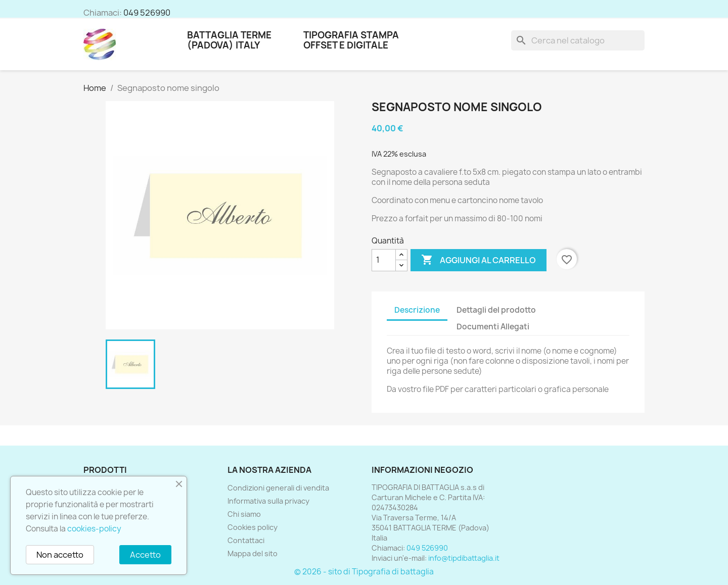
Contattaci (246, 540)
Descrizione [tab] (417, 310)
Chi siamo (244, 514)
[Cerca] (578, 40)
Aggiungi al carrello (479, 260)
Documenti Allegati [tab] (493, 327)
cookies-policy (94, 529)
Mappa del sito (253, 553)
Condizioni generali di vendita (278, 488)
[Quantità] (384, 260)
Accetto (145, 555)
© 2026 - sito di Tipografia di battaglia (364, 572)
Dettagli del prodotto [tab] (496, 310)
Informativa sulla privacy (268, 501)
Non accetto (60, 555)
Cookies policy (253, 527)
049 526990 (147, 13)
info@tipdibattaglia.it (464, 558)
